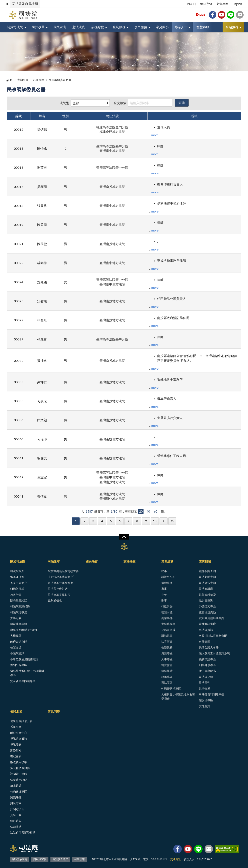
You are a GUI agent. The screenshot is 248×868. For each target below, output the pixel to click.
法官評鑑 (167, 642)
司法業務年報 (19, 624)
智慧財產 (167, 612)
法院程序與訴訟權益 (23, 833)
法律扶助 (16, 827)
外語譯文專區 (207, 606)
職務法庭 (167, 636)
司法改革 (38, 27)
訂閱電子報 (17, 809)
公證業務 (167, 647)
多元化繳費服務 (20, 768)
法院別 (64, 103)
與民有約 (16, 803)
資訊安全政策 (60, 859)
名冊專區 (39, 80)
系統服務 (16, 727)
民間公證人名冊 (209, 647)
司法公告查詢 (207, 583)
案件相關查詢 (207, 571)
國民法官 (60, 27)
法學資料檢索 (207, 595)
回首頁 (191, 4)
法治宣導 (205, 689)
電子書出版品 (207, 671)
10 (155, 521)
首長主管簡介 (19, 583)
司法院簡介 (17, 571)
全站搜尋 (232, 27)
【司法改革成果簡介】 (62, 577)
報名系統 (16, 821)
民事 (164, 571)
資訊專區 (167, 653)
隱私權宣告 (40, 859)
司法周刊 (205, 683)
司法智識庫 (206, 589)
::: (7, 3)
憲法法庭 (79, 27)
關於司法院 (15, 27)
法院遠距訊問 (19, 780)
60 (156, 511)
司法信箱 (240, 15)
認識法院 (16, 797)
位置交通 (16, 647)
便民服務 (141, 27)
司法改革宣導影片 (59, 595)
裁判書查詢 (206, 600)
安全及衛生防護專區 (23, 681)
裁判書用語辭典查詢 (212, 618)
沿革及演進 (17, 577)
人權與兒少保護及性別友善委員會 (178, 696)
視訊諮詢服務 (19, 739)
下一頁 (164, 521)
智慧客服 (203, 27)
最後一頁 (172, 521)
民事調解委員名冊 (60, 80)
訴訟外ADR (168, 577)
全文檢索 (120, 103)
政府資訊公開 (19, 642)
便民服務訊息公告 (21, 721)
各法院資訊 (17, 653)
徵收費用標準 (19, 762)
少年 (164, 595)
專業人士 (181, 27)
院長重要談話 (19, 600)
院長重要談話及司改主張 (63, 571)
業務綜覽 (97, 27)
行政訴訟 (167, 606)
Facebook (213, 15)
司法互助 (167, 683)
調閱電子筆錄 (19, 774)
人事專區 (167, 659)
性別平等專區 (19, 665)
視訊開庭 (16, 745)
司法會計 (167, 665)
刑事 (164, 600)
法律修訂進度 (207, 624)
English (237, 4)
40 (148, 511)
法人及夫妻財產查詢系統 (214, 653)
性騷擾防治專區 (171, 689)
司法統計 (167, 671)
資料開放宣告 (19, 859)
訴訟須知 (16, 750)
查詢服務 (119, 27)
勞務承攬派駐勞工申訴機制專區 (27, 673)
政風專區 (167, 677)
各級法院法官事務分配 (213, 636)
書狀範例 (16, 756)
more (155, 135)
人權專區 (16, 636)
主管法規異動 (207, 612)
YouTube (222, 15)
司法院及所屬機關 (25, 4)
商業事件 (167, 618)
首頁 (10, 80)
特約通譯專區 (19, 792)
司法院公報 (206, 677)
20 (141, 511)
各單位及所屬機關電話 (24, 659)
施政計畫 (16, 595)
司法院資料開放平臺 (212, 694)
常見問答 (162, 27)
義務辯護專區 (207, 659)
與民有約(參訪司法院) (24, 630)
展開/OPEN (124, 537)
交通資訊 (176, 859)
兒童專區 (222, 4)
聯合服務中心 (19, 733)
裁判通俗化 (55, 600)
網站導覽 (206, 4)
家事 (164, 589)
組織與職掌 (17, 589)
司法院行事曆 (19, 612)
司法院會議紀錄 (20, 606)
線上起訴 (16, 786)
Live (200, 15)
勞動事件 (167, 583)
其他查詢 (205, 706)
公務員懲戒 (168, 630)
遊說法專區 (206, 700)
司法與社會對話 (58, 589)
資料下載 (16, 815)
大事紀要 (16, 618)
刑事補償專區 (207, 665)
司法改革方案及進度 (60, 583)
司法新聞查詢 (207, 577)
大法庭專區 (168, 624)
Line (231, 15)
